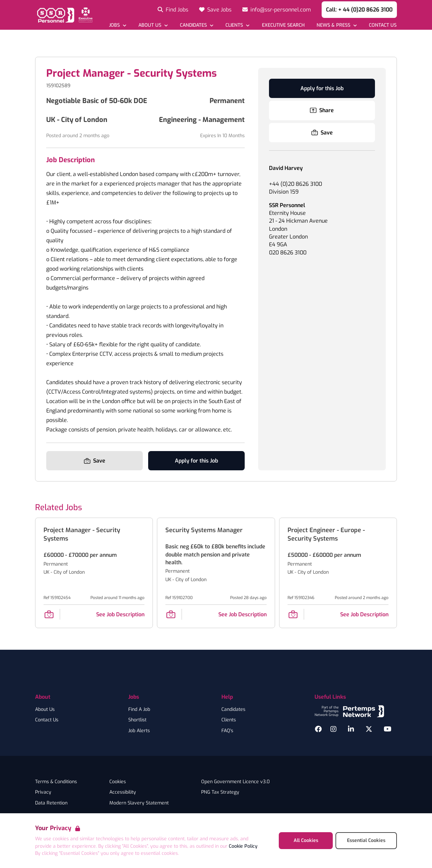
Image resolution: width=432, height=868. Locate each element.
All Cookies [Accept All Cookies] (306, 840)
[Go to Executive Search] (283, 25)
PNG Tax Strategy (220, 792)
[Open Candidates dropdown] (197, 25)
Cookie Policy (243, 846)
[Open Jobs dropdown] (118, 25)
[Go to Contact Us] (383, 25)
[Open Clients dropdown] (237, 25)
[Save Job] (94, 461)
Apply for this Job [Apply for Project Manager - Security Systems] (196, 461)
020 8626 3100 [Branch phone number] (288, 253)
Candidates (233, 710)
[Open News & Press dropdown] (337, 25)
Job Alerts (139, 731)
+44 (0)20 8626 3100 (295, 184)
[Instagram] (333, 729)
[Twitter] (369, 729)
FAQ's (227, 731)
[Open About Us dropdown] (153, 25)
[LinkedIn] (351, 729)
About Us (45, 710)
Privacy (43, 792)
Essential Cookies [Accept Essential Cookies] (366, 840)
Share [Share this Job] (322, 110)
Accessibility (123, 792)
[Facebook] (318, 729)
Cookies (118, 782)
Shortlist (137, 720)
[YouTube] (388, 729)
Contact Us (47, 720)
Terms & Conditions (56, 782)
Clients (229, 720)
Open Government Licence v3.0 (235, 782)
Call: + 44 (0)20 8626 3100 (359, 10)
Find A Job (139, 710)
